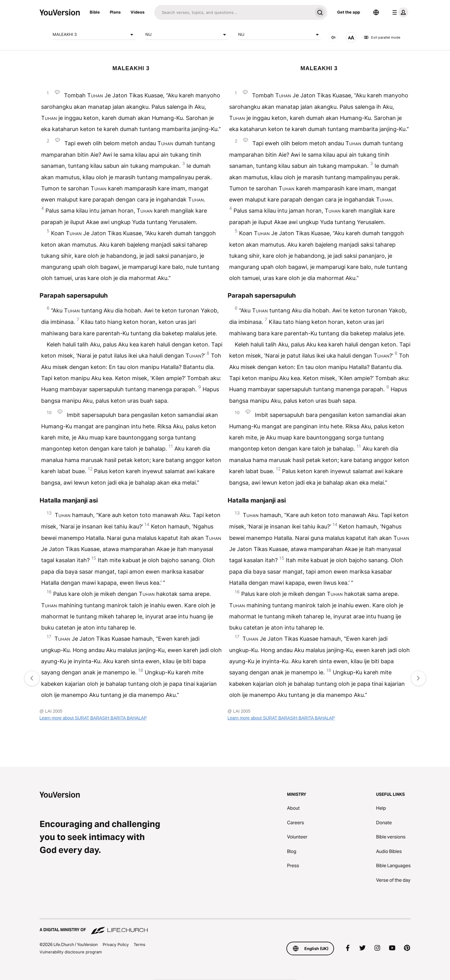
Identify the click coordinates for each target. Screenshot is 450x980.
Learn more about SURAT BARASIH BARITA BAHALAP (93, 718)
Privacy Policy (116, 944)
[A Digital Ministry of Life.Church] (225, 927)
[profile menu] (399, 12)
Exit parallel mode (382, 37)
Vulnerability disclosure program (71, 952)
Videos (137, 12)
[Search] (233, 12)
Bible (95, 12)
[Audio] (333, 37)
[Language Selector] (376, 12)
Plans (115, 12)
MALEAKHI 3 (94, 35)
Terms (139, 944)
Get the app (349, 12)
